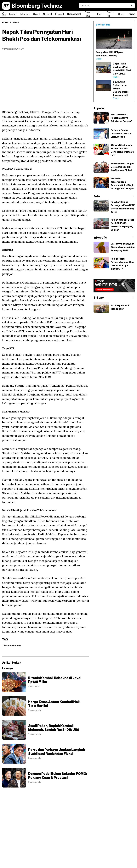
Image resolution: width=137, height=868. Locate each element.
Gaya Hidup (88, 14)
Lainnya (131, 14)
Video (16, 23)
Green (121, 14)
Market (13, 14)
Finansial (60, 14)
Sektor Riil (110, 14)
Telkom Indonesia (12, 646)
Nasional (47, 14)
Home (5, 23)
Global (36, 14)
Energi (100, 14)
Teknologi (25, 14)
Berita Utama (103, 25)
